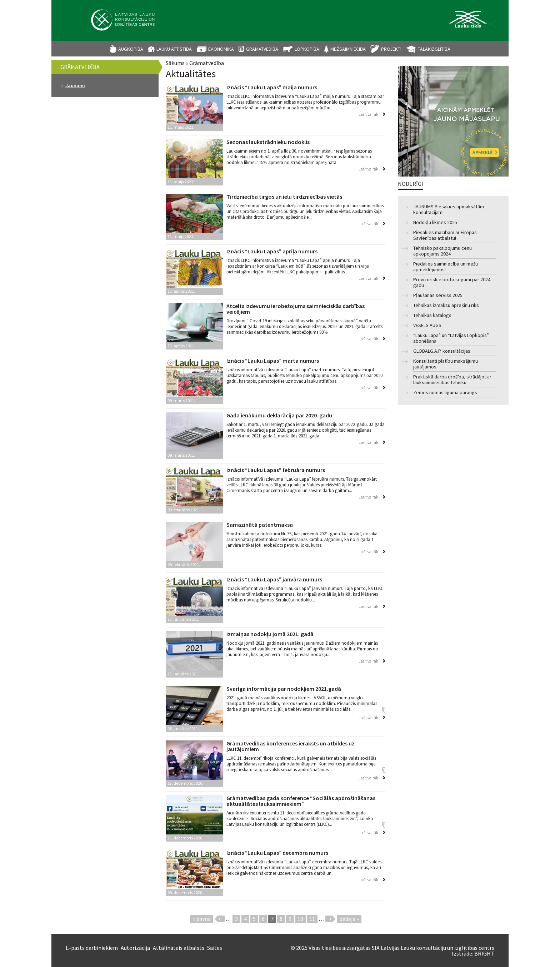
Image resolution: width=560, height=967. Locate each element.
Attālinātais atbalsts (179, 948)
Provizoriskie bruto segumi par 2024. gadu (452, 282)
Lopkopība (307, 49)
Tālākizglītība (434, 49)
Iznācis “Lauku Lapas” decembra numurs (277, 853)
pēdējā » (349, 919)
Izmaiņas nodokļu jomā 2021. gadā (270, 634)
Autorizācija (135, 948)
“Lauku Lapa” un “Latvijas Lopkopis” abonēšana (451, 338)
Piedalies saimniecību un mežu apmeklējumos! (446, 267)
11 (312, 919)
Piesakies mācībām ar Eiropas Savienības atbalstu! (445, 235)
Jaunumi (75, 85)
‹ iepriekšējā (219, 919)
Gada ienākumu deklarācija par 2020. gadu (279, 415)
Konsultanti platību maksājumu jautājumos (446, 364)
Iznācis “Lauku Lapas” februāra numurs (276, 470)
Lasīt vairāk (368, 114)
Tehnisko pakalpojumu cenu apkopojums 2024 (442, 251)
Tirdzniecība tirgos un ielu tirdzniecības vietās (284, 197)
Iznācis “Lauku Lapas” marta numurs (273, 361)
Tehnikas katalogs (432, 315)
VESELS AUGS (427, 325)
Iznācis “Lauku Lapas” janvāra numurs (274, 579)
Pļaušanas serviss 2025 (438, 295)
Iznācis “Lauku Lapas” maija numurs (272, 87)
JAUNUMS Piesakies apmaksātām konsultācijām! (449, 210)
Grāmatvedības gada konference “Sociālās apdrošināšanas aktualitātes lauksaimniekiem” (301, 801)
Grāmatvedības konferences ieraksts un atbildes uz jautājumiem (291, 746)
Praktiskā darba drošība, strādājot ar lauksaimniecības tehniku (452, 380)
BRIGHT (484, 953)
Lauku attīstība (174, 49)
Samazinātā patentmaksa (260, 525)
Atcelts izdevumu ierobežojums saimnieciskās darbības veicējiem (296, 309)
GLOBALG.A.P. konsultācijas (442, 351)
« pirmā (202, 919)
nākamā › (331, 919)
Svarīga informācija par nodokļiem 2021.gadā (284, 689)
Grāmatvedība (262, 49)
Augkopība (131, 49)
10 (300, 919)
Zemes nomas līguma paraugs (445, 393)
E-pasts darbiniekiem (92, 948)
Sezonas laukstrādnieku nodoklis (268, 142)
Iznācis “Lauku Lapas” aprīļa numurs (272, 251)
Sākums (175, 63)
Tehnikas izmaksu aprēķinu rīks (446, 305)
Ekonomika (221, 49)
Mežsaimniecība (348, 49)
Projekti (391, 49)
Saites (215, 948)
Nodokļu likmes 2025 (435, 222)
